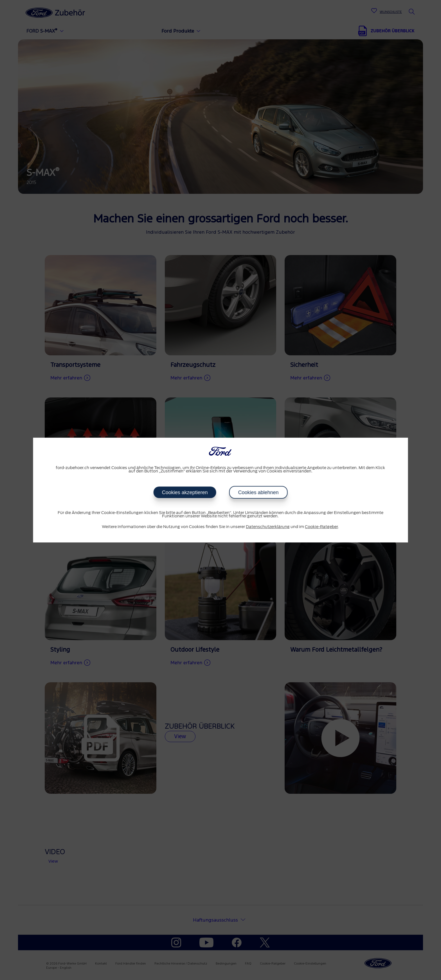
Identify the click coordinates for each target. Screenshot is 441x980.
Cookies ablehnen (258, 492)
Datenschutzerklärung (268, 527)
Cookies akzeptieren (185, 492)
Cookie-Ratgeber (321, 527)
